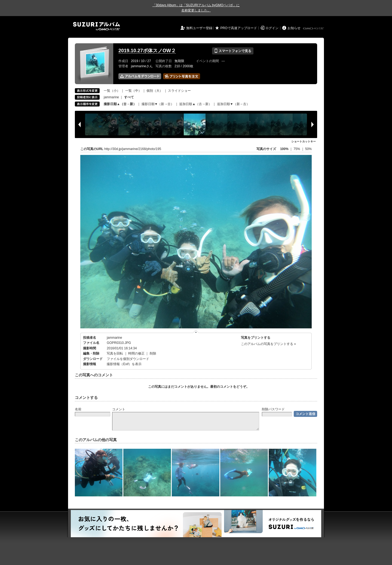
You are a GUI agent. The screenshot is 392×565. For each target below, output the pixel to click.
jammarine (111, 97)
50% (308, 149)
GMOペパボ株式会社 (314, 29)
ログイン (272, 28)
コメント (119, 409)
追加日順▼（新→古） (233, 104)
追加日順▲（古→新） (195, 104)
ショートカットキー (304, 141)
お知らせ (294, 28)
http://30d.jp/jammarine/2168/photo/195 (133, 149)
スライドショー (179, 91)
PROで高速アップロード (239, 28)
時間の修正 (136, 353)
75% (297, 149)
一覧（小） (112, 91)
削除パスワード (273, 409)
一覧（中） (133, 91)
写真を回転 (115, 353)
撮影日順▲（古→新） (120, 104)
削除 (153, 353)
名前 (78, 409)
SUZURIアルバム (97, 26)
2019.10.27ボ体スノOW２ (147, 51)
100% (284, 149)
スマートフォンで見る (233, 51)
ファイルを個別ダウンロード (128, 359)
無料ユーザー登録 (199, 28)
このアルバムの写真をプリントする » (268, 344)
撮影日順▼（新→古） (158, 104)
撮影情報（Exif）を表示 (124, 364)
